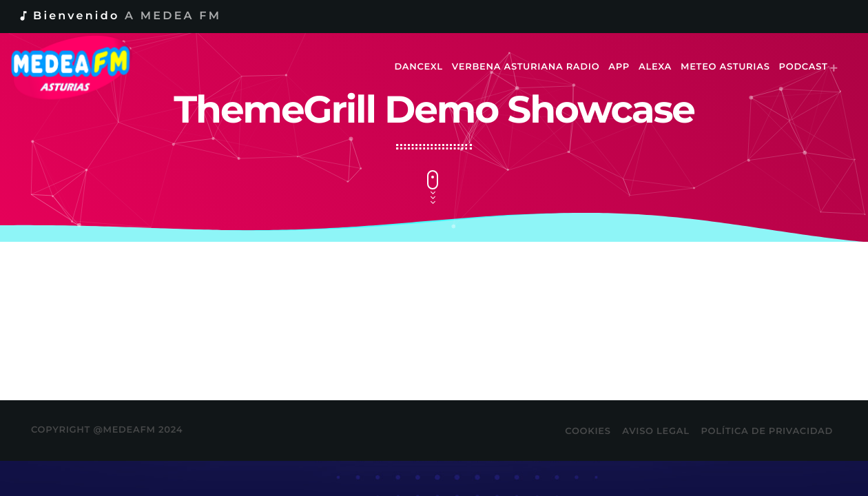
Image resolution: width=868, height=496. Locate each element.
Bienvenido (119, 16)
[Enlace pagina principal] (80, 68)
